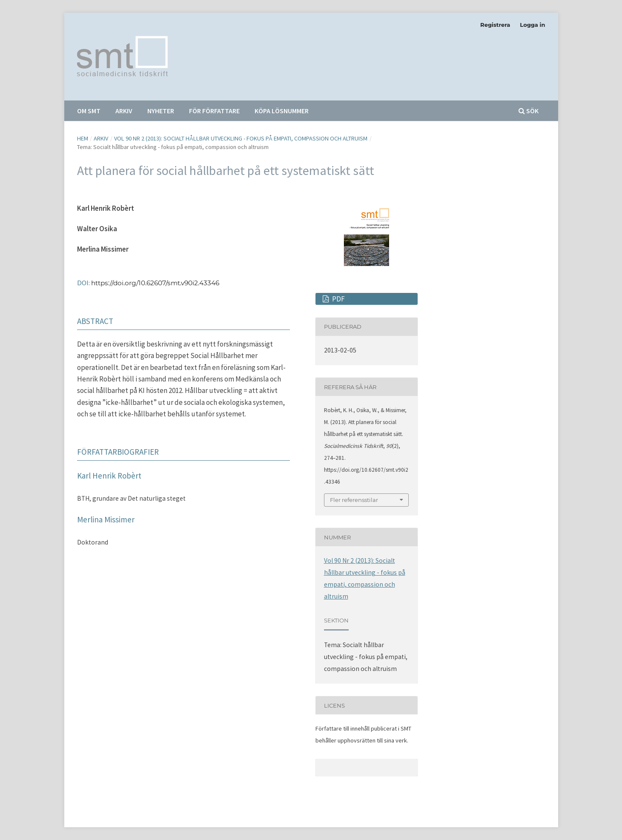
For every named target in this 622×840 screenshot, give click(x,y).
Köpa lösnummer (282, 111)
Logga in (532, 25)
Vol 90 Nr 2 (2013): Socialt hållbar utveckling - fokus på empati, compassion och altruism (241, 138)
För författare (214, 111)
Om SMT (89, 111)
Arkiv (124, 111)
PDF (338, 299)
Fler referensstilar (354, 500)
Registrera (495, 25)
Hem (83, 138)
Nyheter (161, 111)
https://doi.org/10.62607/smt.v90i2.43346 (155, 283)
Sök (529, 111)
